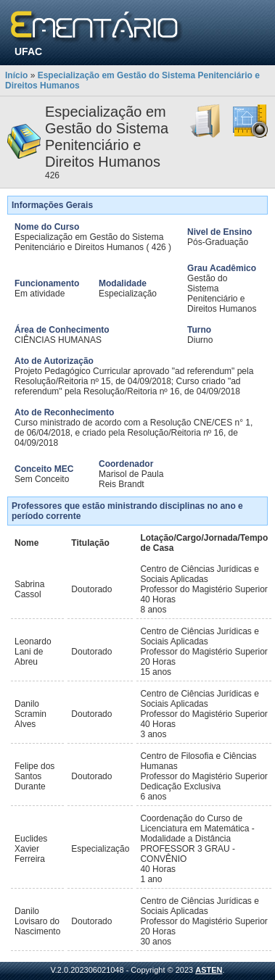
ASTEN (209, 970)
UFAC (28, 51)
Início (16, 75)
